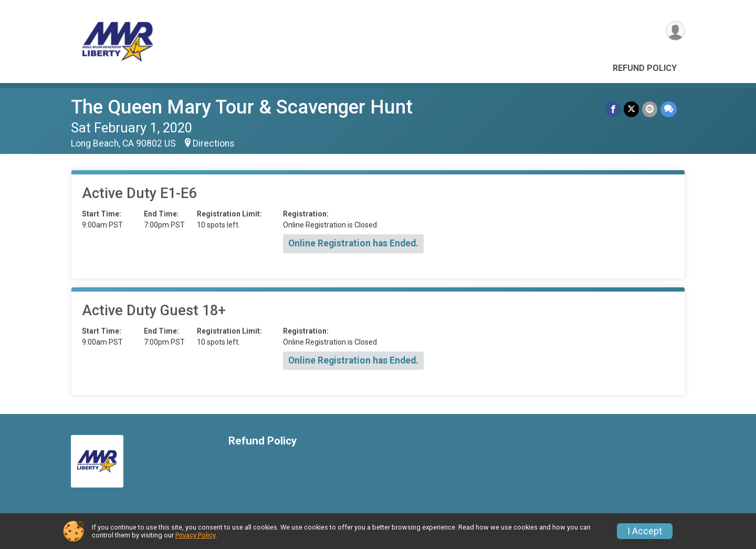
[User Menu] (675, 31)
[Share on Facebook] (613, 109)
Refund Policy (645, 68)
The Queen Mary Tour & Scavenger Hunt (242, 107)
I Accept (645, 531)
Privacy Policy (195, 535)
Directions (214, 143)
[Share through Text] (669, 109)
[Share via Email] (650, 109)
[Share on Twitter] (631, 109)
